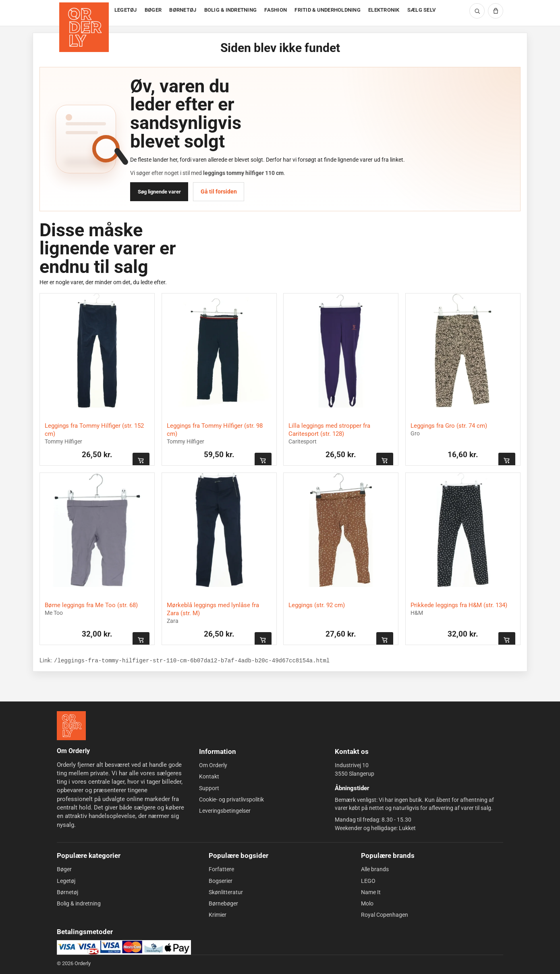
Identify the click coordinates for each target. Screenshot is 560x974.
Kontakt (209, 776)
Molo (367, 903)
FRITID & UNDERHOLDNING (328, 10)
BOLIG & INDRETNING (231, 10)
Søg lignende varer (159, 192)
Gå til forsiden (219, 191)
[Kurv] (496, 11)
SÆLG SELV (421, 10)
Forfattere (221, 869)
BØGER (153, 10)
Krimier (218, 915)
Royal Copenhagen (385, 915)
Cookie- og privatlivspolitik (231, 799)
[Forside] (85, 13)
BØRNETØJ (183, 10)
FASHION (276, 10)
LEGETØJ (126, 10)
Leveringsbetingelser (225, 811)
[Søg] (477, 11)
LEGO (368, 880)
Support (209, 788)
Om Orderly (213, 765)
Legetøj (66, 880)
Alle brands (375, 869)
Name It (371, 892)
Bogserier (221, 880)
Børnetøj (67, 892)
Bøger (64, 869)
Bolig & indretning (79, 903)
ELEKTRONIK (384, 10)
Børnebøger (223, 903)
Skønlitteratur (226, 892)
